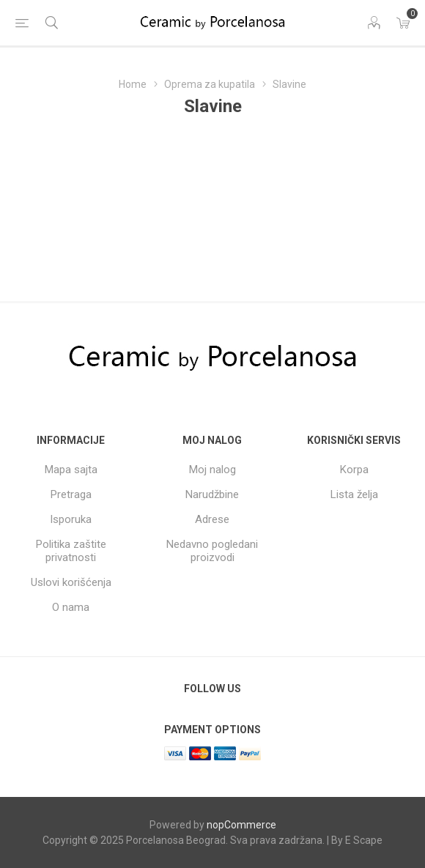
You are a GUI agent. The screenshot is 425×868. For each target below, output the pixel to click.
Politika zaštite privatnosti (71, 551)
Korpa (354, 470)
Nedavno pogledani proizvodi (212, 551)
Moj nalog (212, 470)
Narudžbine (212, 494)
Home (133, 84)
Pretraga (71, 494)
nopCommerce (241, 825)
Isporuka (71, 519)
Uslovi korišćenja (71, 582)
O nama (71, 607)
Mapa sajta (71, 470)
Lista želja (354, 494)
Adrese (212, 519)
